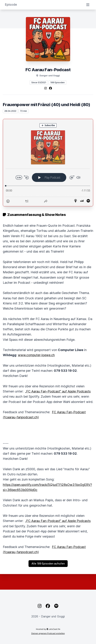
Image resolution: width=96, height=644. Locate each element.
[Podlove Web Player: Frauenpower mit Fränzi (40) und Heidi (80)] (48, 163)
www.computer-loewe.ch (36, 355)
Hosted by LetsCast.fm (48, 629)
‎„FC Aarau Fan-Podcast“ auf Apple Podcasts (58, 391)
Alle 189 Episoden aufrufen (48, 563)
